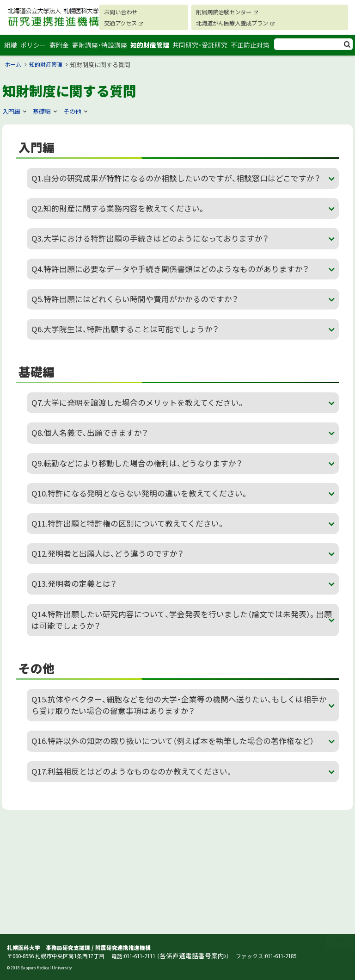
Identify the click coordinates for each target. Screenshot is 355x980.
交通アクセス (118, 23)
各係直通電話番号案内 (187, 956)
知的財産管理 (153, 49)
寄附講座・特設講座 (102, 49)
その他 (76, 119)
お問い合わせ (115, 12)
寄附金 (61, 49)
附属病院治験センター (226, 12)
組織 (11, 49)
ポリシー (35, 49)
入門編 (12, 119)
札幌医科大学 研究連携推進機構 (49, 28)
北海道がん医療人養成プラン (236, 23)
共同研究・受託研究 (203, 49)
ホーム (14, 73)
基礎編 (44, 119)
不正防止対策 (253, 49)
